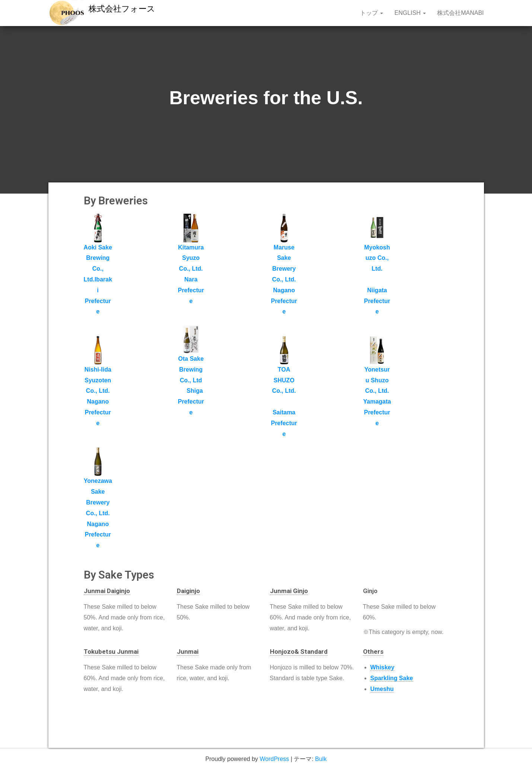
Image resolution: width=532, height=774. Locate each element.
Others (373, 652)
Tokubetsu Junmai (111, 652)
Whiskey (383, 667)
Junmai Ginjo (289, 591)
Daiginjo (188, 591)
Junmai (188, 652)
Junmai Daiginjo (107, 591)
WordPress (274, 759)
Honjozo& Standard (299, 652)
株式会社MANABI (460, 13)
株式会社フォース (122, 9)
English (410, 13)
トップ (372, 13)
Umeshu (382, 689)
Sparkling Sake (392, 678)
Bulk (321, 759)
